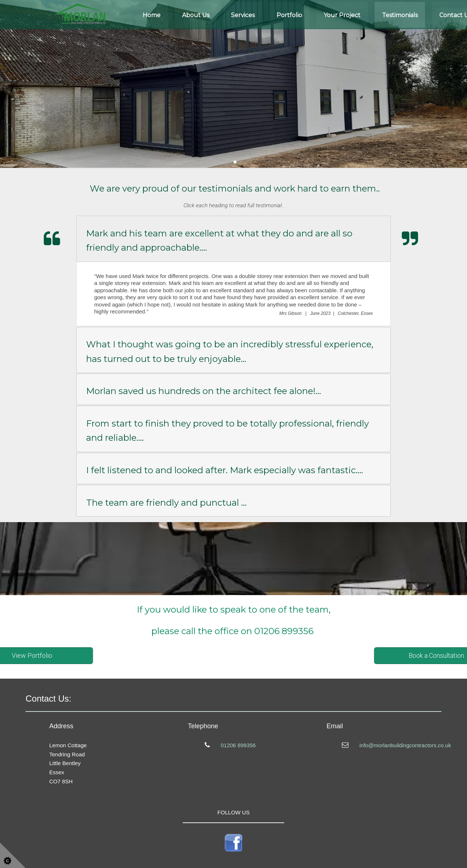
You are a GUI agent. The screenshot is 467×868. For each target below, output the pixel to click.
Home (152, 15)
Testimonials (400, 15)
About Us (196, 15)
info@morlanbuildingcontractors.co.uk (405, 745)
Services (243, 15)
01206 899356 (238, 745)
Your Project (342, 15)
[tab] (233, 239)
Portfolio (289, 15)
